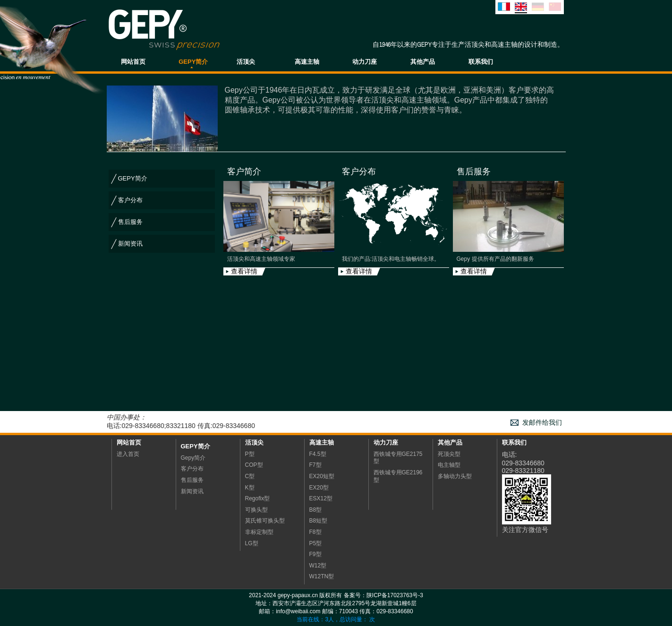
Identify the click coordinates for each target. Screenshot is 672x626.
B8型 (316, 510)
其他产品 (423, 62)
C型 (250, 476)
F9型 (315, 554)
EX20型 (319, 488)
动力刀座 (365, 62)
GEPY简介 (193, 62)
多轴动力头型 (455, 476)
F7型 (315, 465)
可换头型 (256, 510)
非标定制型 (259, 532)
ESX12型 (321, 498)
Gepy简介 (196, 446)
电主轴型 (449, 465)
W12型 (318, 566)
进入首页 (128, 454)
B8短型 (319, 521)
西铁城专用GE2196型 (398, 476)
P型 (250, 454)
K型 (250, 488)
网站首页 (133, 62)
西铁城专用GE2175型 (398, 458)
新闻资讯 (130, 244)
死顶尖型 (449, 454)
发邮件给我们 (542, 423)
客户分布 (130, 200)
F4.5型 (318, 454)
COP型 (254, 465)
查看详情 (244, 271)
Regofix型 (258, 498)
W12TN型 (322, 576)
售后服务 (130, 222)
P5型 (316, 543)
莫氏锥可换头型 (265, 521)
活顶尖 (246, 62)
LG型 (252, 543)
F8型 (315, 532)
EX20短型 (322, 476)
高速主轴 (307, 62)
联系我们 (481, 62)
